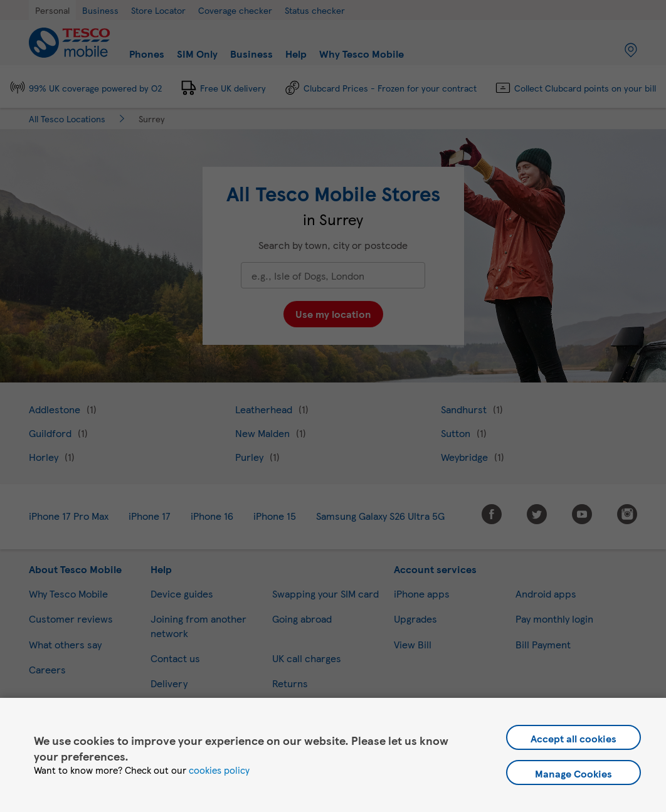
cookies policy (219, 770)
